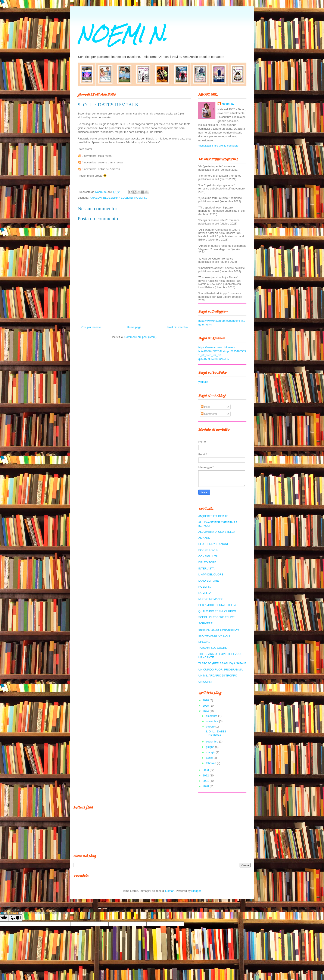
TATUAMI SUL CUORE (213, 648)
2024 (206, 711)
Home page (134, 327)
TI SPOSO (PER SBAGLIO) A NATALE (222, 663)
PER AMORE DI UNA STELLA (217, 605)
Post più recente (91, 327)
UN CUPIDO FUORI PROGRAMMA (220, 670)
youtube (203, 382)
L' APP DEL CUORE (211, 574)
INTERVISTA (206, 568)
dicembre (212, 716)
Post (205, 407)
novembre (213, 721)
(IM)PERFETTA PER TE (213, 516)
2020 (206, 786)
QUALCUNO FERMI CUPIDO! (217, 611)
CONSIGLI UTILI (209, 556)
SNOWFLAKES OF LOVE (214, 636)
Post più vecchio (177, 327)
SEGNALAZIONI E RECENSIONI (219, 630)
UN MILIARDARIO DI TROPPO (218, 676)
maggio (211, 752)
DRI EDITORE (207, 562)
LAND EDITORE (209, 581)
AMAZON (96, 198)
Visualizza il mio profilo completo (218, 146)
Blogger (196, 891)
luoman (170, 891)
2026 (206, 700)
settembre (213, 742)
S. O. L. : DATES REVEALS (216, 733)
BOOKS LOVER (208, 550)
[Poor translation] (16, 918)
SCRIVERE (205, 623)
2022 (206, 775)
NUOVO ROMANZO (211, 599)
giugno (211, 747)
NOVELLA (205, 593)
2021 (206, 781)
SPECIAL (204, 642)
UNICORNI (205, 682)
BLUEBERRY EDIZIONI (118, 198)
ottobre (211, 727)
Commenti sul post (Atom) (140, 337)
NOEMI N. (122, 35)
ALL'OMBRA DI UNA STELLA (217, 532)
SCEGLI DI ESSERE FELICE (216, 617)
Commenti (209, 414)
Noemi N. (228, 104)
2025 (206, 706)
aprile (210, 758)
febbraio (211, 763)
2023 (206, 770)
